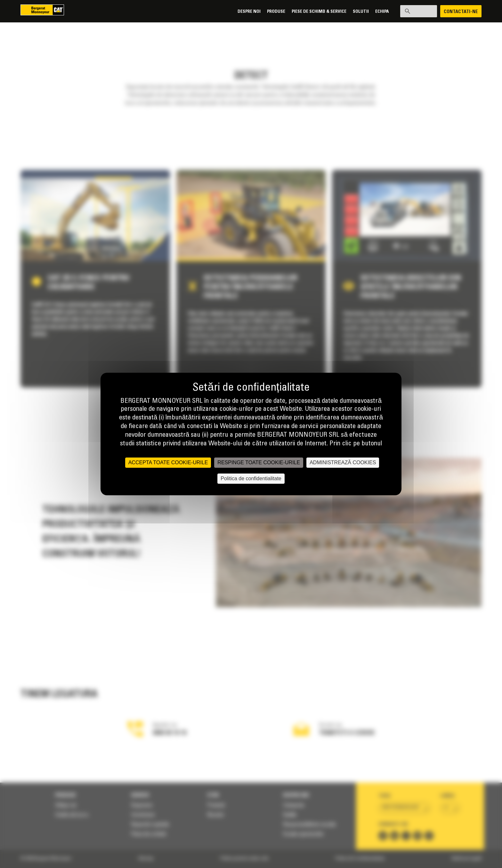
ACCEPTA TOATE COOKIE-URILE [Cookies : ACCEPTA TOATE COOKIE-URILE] (168, 462)
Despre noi (244, 12)
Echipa (377, 12)
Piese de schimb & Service (314, 12)
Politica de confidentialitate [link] (251, 478)
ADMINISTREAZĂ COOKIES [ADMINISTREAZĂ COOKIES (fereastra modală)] (343, 462)
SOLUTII (356, 12)
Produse (271, 12)
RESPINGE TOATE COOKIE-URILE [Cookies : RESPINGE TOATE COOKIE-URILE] (259, 462)
